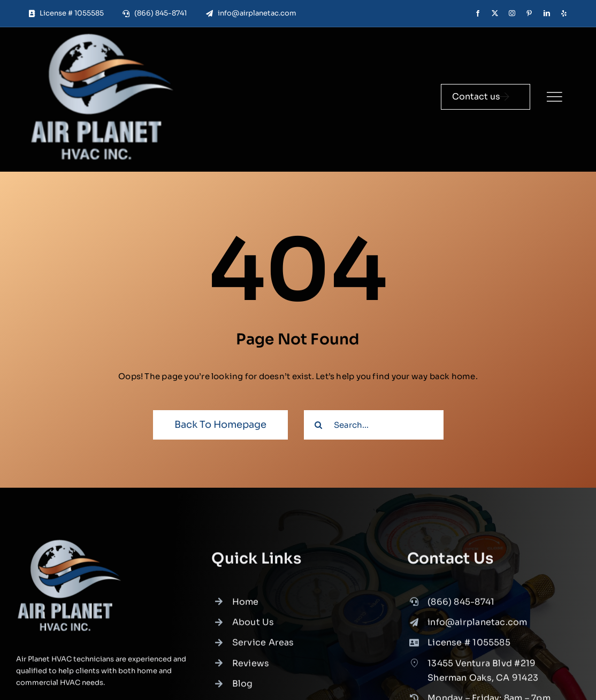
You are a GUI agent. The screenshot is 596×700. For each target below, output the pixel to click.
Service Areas (263, 647)
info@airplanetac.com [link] (477, 626)
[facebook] (478, 13)
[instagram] (512, 13)
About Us (253, 626)
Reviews (251, 668)
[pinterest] (529, 13)
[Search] (319, 425)
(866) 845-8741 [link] (461, 606)
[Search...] (374, 425)
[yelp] (564, 13)
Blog (243, 688)
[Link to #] (554, 97)
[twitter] (495, 13)
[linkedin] (547, 13)
